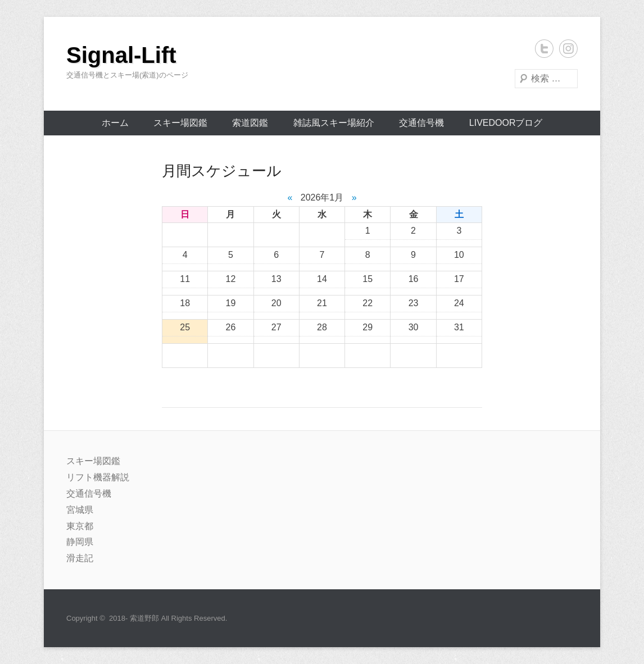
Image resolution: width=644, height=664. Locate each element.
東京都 (80, 526)
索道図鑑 (250, 123)
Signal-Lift (121, 55)
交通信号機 (421, 123)
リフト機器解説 (98, 477)
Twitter (544, 49)
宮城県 (80, 510)
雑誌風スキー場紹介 (334, 123)
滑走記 (80, 558)
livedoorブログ (506, 123)
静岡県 (80, 542)
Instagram (568, 49)
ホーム (115, 123)
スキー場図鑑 (180, 123)
